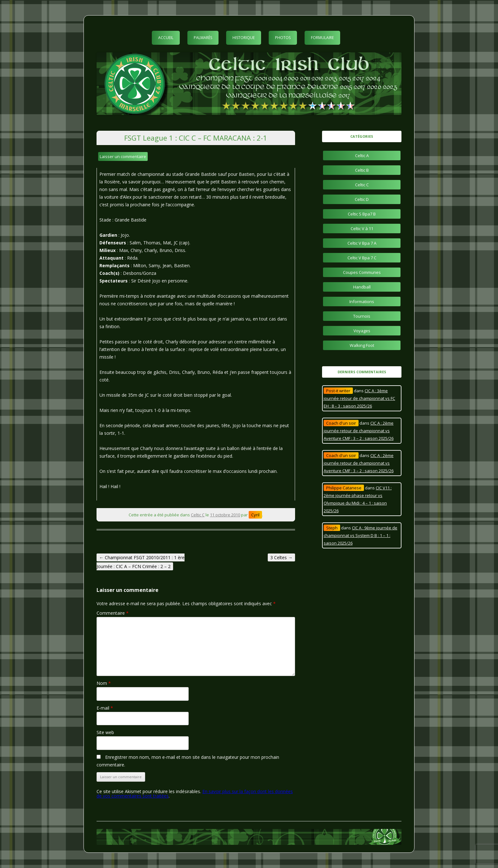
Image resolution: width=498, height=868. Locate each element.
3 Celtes (281, 557)
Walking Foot (362, 345)
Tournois (362, 316)
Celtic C (198, 515)
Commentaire (113, 613)
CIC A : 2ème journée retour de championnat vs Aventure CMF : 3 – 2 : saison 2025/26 (359, 431)
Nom (104, 683)
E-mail (105, 708)
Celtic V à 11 (362, 229)
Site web (105, 732)
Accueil (166, 38)
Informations (362, 301)
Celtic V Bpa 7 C (362, 258)
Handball (362, 287)
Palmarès (203, 38)
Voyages (362, 331)
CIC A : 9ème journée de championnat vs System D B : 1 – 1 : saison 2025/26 (360, 535)
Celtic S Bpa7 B (362, 214)
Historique (244, 38)
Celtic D (362, 199)
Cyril (255, 515)
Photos (283, 38)
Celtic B (362, 170)
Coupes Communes (362, 272)
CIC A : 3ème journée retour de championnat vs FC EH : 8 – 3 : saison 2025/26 (359, 398)
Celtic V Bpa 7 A (362, 243)
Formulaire (322, 38)
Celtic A (362, 156)
